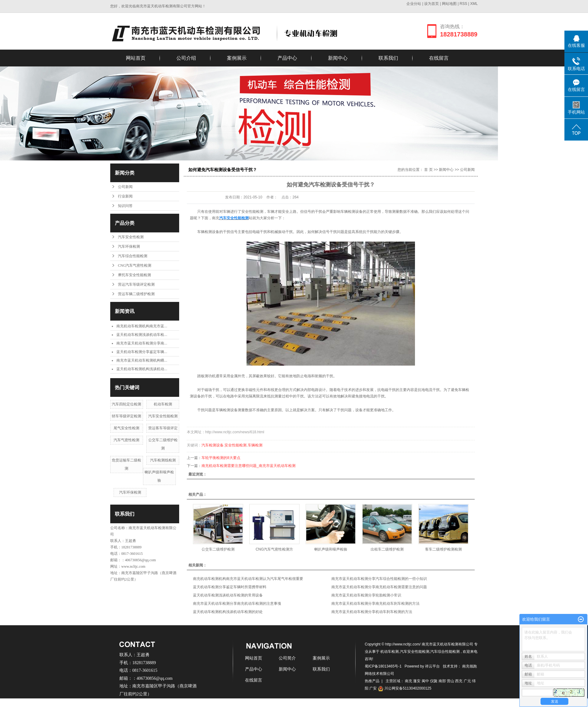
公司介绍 (186, 58)
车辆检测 (255, 445)
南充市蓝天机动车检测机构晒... (142, 360)
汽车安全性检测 (131, 237)
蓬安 (417, 681)
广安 (373, 688)
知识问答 (125, 206)
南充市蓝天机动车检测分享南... (142, 343)
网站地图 (450, 4)
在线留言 (439, 58)
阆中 (425, 681)
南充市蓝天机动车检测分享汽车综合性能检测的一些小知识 (379, 579)
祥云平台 (432, 666)
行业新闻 (125, 196)
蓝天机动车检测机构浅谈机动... (142, 369)
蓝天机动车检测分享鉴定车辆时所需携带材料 (230, 587)
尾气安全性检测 (126, 428)
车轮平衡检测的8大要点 (221, 458)
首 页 (428, 170)
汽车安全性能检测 (163, 416)
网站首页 (136, 58)
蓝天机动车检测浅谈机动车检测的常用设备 (228, 595)
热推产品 (372, 681)
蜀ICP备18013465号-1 (383, 666)
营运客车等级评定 (163, 428)
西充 (459, 681)
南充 (409, 681)
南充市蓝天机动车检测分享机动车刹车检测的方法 (372, 612)
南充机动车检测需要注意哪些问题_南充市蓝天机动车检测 (249, 466)
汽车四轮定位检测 (126, 404)
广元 (467, 681)
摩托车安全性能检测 (134, 275)
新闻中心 (338, 58)
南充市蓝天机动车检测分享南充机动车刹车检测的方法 (375, 604)
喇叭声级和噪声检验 (331, 549)
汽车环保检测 (129, 246)
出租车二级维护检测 (387, 549)
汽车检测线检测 (163, 460)
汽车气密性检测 (126, 440)
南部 (442, 681)
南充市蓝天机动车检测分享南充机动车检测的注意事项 (237, 604)
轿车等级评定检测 (126, 416)
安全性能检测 (236, 445)
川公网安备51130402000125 (405, 688)
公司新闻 (125, 187)
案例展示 (237, 58)
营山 (450, 681)
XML (474, 4)
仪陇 (434, 681)
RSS (464, 4)
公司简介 (287, 658)
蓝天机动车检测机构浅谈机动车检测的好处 (228, 612)
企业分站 (414, 4)
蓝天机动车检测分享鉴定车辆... (142, 352)
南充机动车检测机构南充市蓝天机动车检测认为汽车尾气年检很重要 (248, 579)
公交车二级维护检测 (218, 549)
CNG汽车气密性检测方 (275, 549)
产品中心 (287, 58)
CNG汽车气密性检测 (135, 265)
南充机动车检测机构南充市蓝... (142, 326)
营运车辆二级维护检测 (136, 294)
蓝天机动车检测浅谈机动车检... (142, 335)
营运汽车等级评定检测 (136, 284)
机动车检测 (163, 404)
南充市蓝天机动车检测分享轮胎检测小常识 (366, 595)
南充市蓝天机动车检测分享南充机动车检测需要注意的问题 (379, 587)
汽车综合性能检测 (133, 256)
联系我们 (388, 58)
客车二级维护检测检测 (443, 549)
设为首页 (432, 4)
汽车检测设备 (213, 445)
